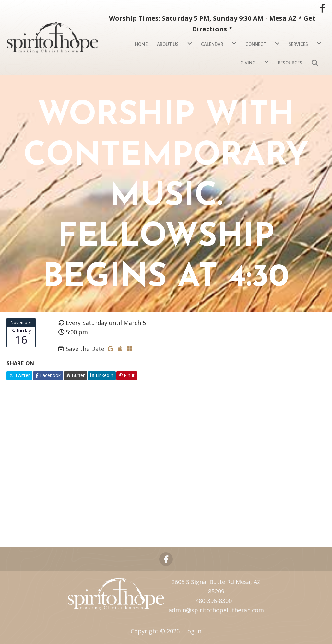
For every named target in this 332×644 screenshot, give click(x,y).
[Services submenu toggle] (319, 44)
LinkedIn (102, 375)
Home (141, 44)
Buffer (76, 375)
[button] (316, 62)
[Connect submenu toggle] (277, 44)
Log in (193, 631)
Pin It (127, 375)
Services (298, 44)
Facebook (48, 375)
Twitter (19, 375)
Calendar (212, 44)
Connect (256, 44)
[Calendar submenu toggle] (234, 44)
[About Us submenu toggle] (190, 44)
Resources (290, 63)
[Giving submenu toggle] (267, 62)
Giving (248, 63)
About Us (168, 44)
